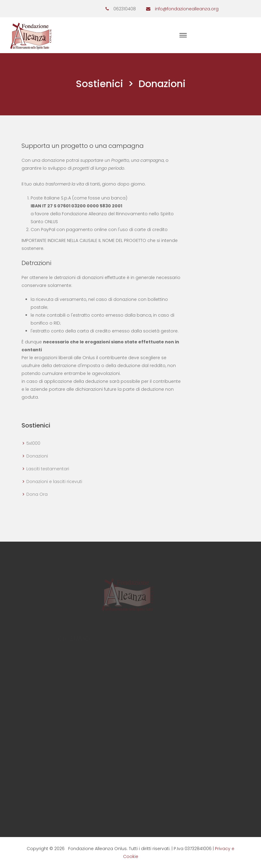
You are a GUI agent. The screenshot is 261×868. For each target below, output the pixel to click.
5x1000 (33, 443)
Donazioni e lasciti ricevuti (54, 482)
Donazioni (37, 456)
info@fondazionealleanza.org (187, 9)
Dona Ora (37, 494)
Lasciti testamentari (48, 469)
